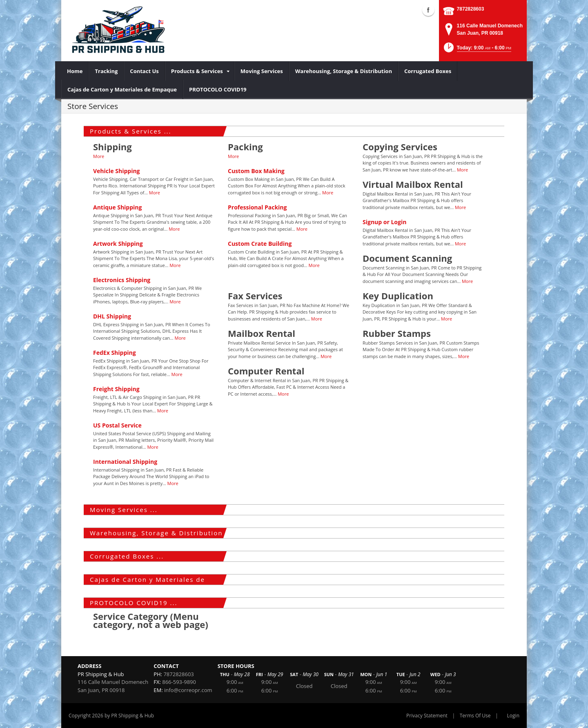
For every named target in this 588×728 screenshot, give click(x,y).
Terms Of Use (475, 716)
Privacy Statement (427, 716)
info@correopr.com (188, 690)
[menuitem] (75, 71)
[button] (477, 50)
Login (513, 716)
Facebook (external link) (428, 10)
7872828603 (471, 9)
